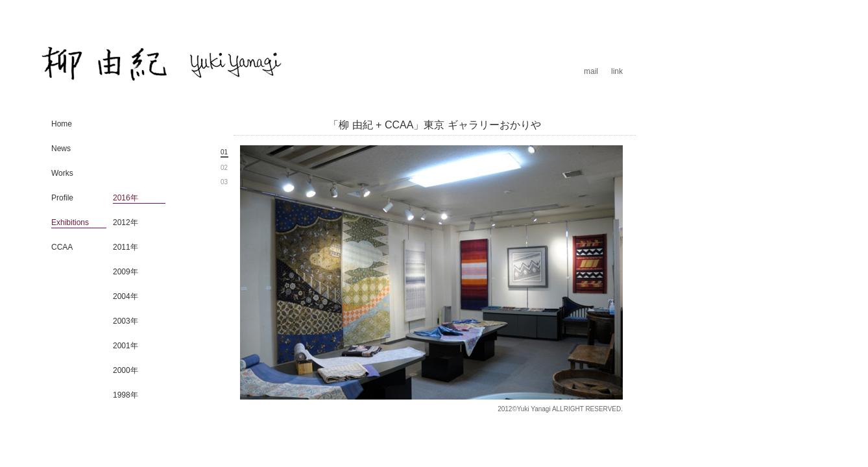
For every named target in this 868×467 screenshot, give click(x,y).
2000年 (126, 370)
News (61, 149)
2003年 (126, 321)
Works (62, 173)
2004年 (126, 296)
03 (224, 182)
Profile (62, 198)
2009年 (126, 272)
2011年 (126, 247)
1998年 (126, 395)
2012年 (126, 222)
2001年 (126, 346)
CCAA (62, 247)
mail (591, 71)
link (617, 71)
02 (224, 168)
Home (62, 124)
